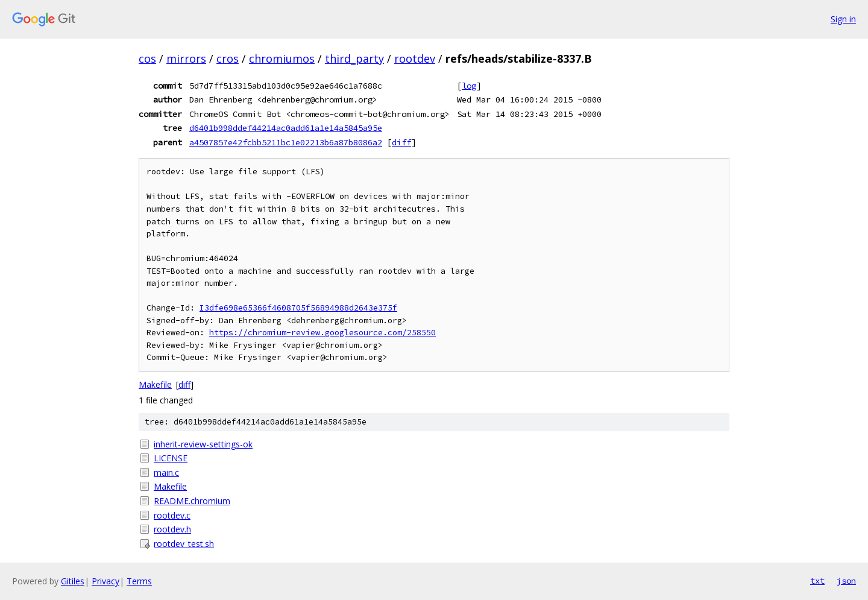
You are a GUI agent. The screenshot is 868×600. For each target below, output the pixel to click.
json (846, 581)
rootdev (415, 58)
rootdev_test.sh (184, 544)
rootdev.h (172, 529)
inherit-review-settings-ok (203, 444)
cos (147, 58)
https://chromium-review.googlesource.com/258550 (322, 333)
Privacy (105, 581)
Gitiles (73, 581)
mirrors (186, 58)
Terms (139, 581)
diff (401, 142)
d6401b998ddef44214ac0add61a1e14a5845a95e (286, 128)
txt (817, 581)
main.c (166, 472)
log (469, 86)
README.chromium (192, 501)
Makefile (155, 384)
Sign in (843, 19)
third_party (354, 58)
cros (228, 58)
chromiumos (282, 58)
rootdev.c (172, 515)
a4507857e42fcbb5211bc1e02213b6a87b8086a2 (286, 142)
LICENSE (171, 458)
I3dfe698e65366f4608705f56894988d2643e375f (298, 308)
